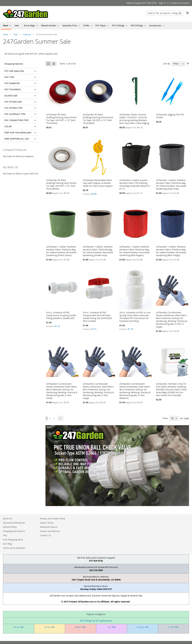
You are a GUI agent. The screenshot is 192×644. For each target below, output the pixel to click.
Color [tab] (8, 126)
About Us (8, 519)
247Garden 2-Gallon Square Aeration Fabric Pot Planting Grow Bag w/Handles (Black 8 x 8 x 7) (135, 184)
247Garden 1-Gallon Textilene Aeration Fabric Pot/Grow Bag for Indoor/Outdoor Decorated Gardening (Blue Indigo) (171, 251)
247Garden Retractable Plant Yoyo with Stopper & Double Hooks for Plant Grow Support (98, 183)
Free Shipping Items (13, 540)
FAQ (5, 535)
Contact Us (45, 535)
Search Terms (47, 523)
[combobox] (165, 13)
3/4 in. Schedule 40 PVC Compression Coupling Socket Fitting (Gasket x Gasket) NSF (61, 315)
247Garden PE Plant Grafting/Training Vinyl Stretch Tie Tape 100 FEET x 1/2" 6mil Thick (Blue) (98, 119)
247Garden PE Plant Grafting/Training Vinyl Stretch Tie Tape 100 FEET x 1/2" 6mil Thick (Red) (61, 119)
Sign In (162, 3)
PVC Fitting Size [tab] (13, 102)
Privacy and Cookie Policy (53, 519)
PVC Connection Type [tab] (17, 120)
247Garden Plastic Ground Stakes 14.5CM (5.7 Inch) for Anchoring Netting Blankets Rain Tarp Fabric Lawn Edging (134, 119)
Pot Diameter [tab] (12, 83)
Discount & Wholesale (14, 523)
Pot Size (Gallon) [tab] (14, 71)
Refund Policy (10, 527)
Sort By (167, 64)
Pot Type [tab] (9, 77)
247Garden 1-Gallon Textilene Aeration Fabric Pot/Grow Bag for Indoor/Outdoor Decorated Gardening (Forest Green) (61, 251)
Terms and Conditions (14, 548)
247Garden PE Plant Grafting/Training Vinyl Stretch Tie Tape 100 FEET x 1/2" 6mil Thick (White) (61, 184)
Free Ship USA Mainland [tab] (18, 133)
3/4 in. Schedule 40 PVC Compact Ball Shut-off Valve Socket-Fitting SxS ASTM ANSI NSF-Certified (97, 317)
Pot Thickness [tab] (13, 89)
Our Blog (7, 544)
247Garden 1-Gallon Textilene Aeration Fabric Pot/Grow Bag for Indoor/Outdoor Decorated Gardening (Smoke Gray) (98, 251)
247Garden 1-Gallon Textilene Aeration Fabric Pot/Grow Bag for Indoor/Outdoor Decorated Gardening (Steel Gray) (171, 184)
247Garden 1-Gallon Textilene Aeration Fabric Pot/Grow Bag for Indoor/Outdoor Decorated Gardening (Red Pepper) (134, 251)
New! (16, 34)
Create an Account (180, 3)
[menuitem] (6, 26)
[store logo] (25, 14)
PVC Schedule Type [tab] (15, 114)
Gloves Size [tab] (11, 96)
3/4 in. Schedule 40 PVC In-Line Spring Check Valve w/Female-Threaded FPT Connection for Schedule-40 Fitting (135, 317)
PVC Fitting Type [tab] (13, 108)
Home (6, 34)
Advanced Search (49, 527)
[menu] (96, 26)
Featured (27, 34)
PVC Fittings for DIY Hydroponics (96, 621)
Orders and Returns (50, 531)
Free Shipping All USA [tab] (17, 139)
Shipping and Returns (14, 531)
